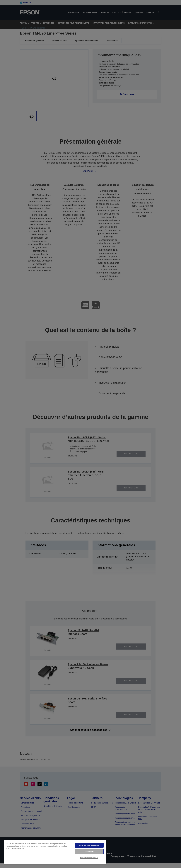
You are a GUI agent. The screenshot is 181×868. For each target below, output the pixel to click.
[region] (55, 852)
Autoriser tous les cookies (89, 845)
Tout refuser (89, 851)
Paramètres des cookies (89, 858)
